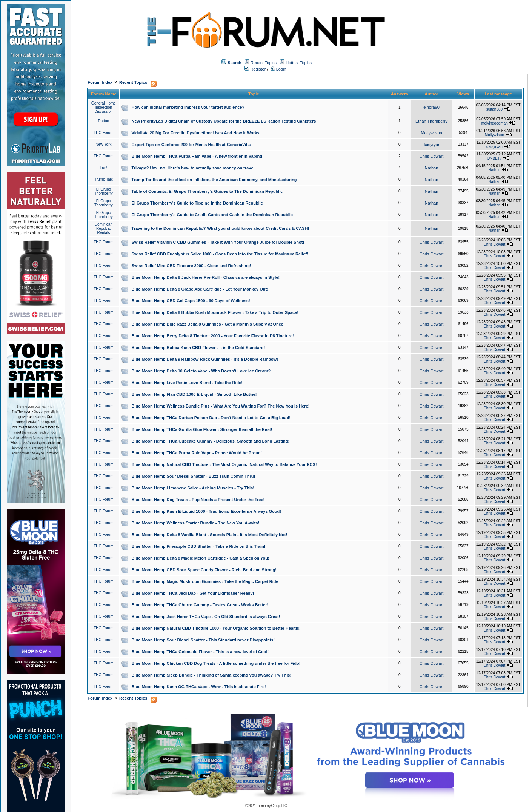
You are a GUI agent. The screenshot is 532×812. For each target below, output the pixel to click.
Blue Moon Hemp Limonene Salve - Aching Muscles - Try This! (193, 488)
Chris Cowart (432, 156)
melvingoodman (494, 123)
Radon (104, 121)
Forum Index (100, 82)
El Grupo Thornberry (104, 191)
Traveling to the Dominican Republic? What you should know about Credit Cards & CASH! (221, 228)
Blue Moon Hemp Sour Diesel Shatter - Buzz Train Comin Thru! (194, 476)
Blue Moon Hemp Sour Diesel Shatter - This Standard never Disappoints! (203, 640)
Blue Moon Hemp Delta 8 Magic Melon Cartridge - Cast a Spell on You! (201, 558)
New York (103, 144)
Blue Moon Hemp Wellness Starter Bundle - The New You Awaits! (196, 523)
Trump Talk (104, 179)
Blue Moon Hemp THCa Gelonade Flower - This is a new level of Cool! (200, 652)
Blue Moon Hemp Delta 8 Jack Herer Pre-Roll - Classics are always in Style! (206, 277)
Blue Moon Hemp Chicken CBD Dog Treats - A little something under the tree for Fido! (216, 663)
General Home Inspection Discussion (104, 107)
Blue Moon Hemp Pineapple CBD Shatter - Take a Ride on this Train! (199, 546)
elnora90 (431, 107)
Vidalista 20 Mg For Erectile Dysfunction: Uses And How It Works (196, 133)
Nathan (431, 168)
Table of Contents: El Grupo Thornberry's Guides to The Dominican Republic (207, 191)
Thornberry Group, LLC (271, 806)
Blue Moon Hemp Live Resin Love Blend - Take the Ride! (187, 383)
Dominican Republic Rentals (104, 228)
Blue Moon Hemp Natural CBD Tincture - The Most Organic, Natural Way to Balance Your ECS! (224, 464)
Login (278, 69)
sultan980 (494, 109)
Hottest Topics (299, 63)
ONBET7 (494, 158)
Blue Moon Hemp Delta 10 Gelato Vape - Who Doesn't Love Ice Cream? (201, 371)
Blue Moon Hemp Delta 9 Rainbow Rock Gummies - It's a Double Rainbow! (205, 359)
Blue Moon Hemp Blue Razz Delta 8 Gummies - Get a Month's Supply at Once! (208, 324)
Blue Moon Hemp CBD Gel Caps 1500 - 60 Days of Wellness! (191, 301)
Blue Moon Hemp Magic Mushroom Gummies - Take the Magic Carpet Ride (205, 581)
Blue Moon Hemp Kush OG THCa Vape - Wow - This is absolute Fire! (199, 687)
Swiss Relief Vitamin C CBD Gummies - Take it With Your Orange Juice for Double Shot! (218, 242)
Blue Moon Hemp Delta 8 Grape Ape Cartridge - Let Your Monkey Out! (200, 289)
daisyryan (431, 145)
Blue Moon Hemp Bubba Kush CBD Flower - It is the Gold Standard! (198, 348)
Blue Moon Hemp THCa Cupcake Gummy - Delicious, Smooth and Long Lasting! (211, 441)
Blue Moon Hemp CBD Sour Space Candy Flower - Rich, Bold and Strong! (204, 570)
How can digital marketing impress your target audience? (188, 107)
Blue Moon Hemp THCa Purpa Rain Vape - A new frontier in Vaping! (198, 156)
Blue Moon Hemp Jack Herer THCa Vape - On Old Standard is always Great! (206, 617)
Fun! (103, 168)
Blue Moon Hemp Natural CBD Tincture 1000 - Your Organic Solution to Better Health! (216, 628)
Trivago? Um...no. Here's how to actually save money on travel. (194, 168)
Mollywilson (431, 133)
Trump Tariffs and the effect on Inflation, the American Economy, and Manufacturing (214, 180)
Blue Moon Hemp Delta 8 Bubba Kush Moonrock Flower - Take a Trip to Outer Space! (215, 312)
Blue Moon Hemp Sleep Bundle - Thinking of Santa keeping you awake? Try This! (212, 675)
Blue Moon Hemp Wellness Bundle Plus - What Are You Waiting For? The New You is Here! (221, 406)
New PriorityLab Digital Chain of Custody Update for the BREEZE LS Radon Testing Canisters (224, 121)
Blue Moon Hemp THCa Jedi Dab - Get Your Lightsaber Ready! (193, 593)
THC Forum (103, 133)
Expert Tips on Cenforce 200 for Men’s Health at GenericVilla (191, 145)
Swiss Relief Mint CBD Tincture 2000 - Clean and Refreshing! (191, 266)
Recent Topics (264, 63)
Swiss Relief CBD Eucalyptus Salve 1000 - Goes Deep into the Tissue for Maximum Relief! (220, 254)
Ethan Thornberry (431, 121)
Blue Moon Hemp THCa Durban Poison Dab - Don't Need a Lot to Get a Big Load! (211, 418)
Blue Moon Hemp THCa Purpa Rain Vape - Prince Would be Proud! (197, 453)
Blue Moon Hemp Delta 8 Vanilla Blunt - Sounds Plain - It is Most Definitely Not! (210, 535)
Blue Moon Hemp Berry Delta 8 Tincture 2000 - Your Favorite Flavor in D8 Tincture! (213, 336)
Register (255, 69)
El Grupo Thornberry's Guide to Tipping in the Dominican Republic (197, 203)
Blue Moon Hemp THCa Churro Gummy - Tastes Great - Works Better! (200, 605)
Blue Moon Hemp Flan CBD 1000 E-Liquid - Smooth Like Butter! (194, 394)
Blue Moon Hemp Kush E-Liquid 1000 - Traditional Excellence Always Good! (206, 511)
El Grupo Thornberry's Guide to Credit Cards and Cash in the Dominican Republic (212, 215)
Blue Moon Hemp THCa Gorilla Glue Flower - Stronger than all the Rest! (202, 429)
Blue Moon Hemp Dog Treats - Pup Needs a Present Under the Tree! (198, 500)
